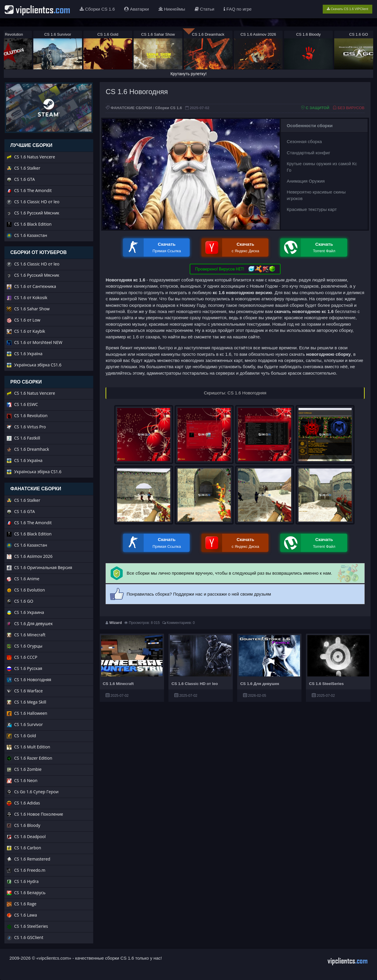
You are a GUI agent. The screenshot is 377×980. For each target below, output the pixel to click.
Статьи (205, 9)
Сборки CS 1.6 (97, 9)
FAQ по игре (238, 9)
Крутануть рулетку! (189, 74)
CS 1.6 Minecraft (118, 684)
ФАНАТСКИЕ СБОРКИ (131, 108)
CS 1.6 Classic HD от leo (195, 684)
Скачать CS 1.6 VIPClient (348, 9)
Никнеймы (172, 9)
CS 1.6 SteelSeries (326, 684)
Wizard (116, 623)
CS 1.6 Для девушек (260, 684)
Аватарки (136, 9)
